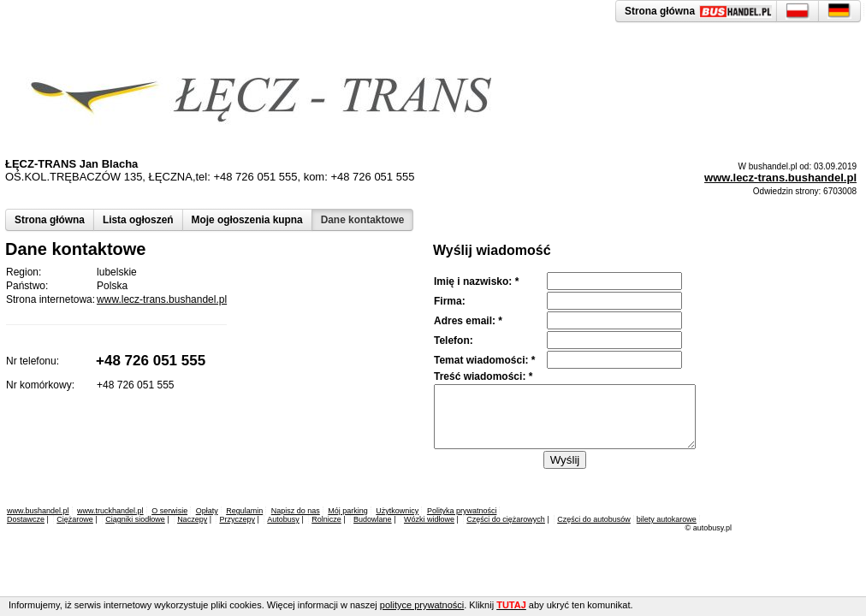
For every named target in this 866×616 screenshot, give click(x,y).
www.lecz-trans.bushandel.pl (780, 178)
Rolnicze (326, 519)
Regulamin (244, 511)
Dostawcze (26, 519)
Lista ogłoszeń (138, 220)
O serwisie (169, 511)
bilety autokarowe (667, 519)
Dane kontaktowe (363, 220)
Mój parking (348, 511)
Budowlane (373, 519)
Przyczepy (237, 519)
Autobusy (283, 519)
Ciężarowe (75, 519)
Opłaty (207, 511)
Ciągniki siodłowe (135, 519)
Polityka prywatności (462, 511)
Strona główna (50, 220)
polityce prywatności (422, 605)
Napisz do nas (296, 511)
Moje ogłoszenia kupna (247, 220)
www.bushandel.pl (38, 511)
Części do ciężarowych (506, 519)
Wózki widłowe (429, 519)
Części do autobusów (594, 519)
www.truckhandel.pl (110, 511)
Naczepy (192, 519)
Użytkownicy (397, 511)
